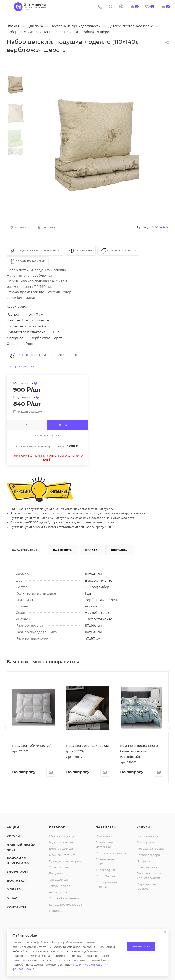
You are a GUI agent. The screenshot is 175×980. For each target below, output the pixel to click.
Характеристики (26, 550)
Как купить (62, 550)
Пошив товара (147, 978)
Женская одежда (62, 978)
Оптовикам (104, 978)
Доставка (119, 550)
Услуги (13, 978)
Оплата (91, 550)
